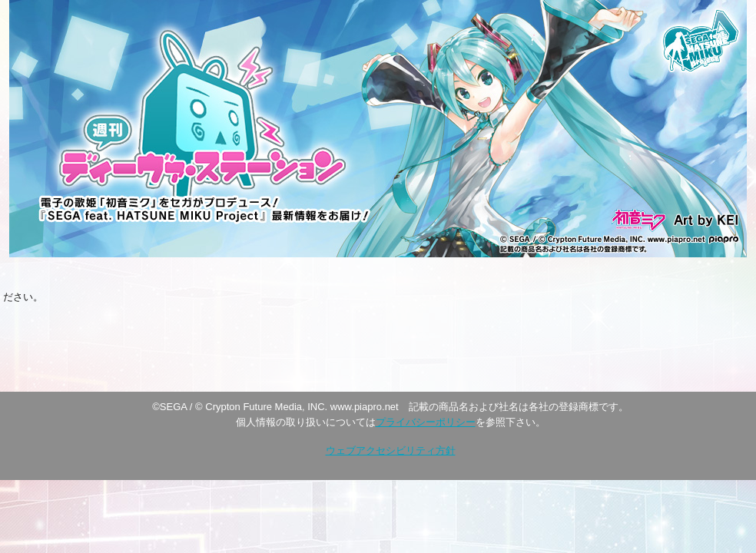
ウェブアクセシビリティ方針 (391, 450)
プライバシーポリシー (426, 422)
